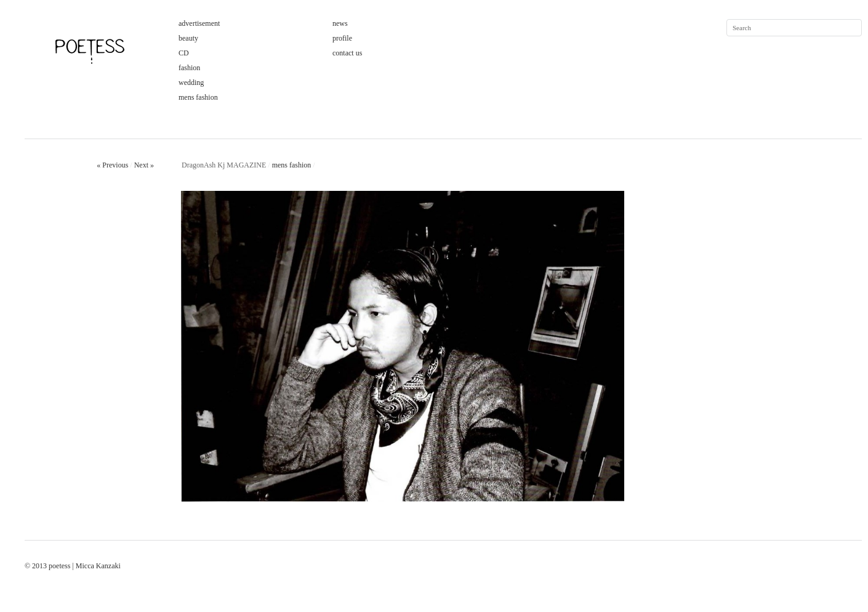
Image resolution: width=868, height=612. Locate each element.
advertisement (199, 23)
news (340, 23)
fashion (189, 68)
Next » (144, 165)
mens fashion (198, 97)
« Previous (112, 165)
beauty (188, 38)
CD (184, 53)
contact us (347, 53)
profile (342, 38)
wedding (191, 83)
